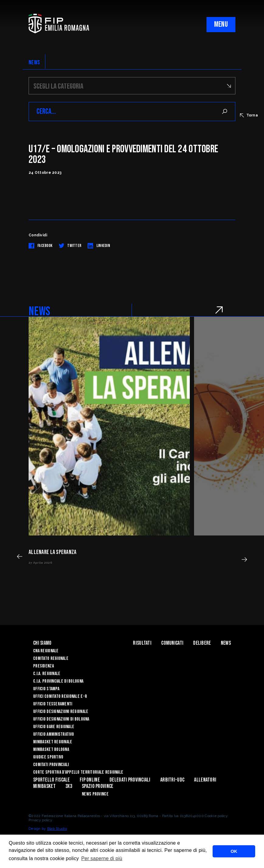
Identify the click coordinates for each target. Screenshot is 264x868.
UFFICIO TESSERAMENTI (53, 704)
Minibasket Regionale (53, 742)
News (226, 643)
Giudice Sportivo (48, 757)
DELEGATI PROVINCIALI (130, 780)
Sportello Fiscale (52, 780)
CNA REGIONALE (46, 651)
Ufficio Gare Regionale (54, 727)
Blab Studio (57, 829)
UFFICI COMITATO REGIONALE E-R (60, 696)
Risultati (142, 643)
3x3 (69, 786)
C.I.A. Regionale (47, 674)
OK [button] (234, 851)
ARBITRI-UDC (172, 780)
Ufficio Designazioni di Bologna (61, 719)
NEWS (34, 62)
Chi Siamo (42, 643)
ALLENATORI (205, 780)
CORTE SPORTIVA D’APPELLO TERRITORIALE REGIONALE (78, 772)
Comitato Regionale (51, 659)
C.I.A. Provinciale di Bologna (58, 681)
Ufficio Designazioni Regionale (61, 712)
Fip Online (90, 780)
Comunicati (172, 643)
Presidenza (43, 666)
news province (95, 794)
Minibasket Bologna (51, 750)
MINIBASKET (44, 786)
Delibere (202, 643)
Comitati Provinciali (51, 765)
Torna (249, 115)
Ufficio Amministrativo (54, 734)
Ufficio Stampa (46, 689)
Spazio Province (97, 786)
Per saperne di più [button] (102, 858)
